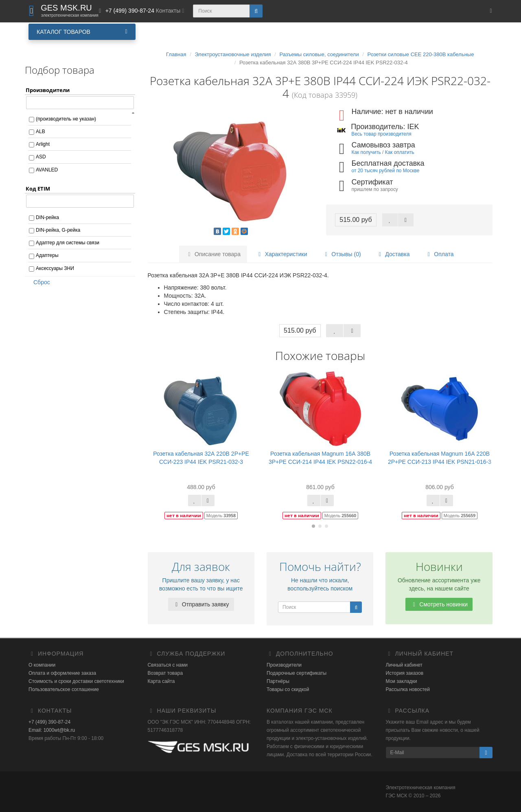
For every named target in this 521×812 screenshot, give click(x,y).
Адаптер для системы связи (68, 243)
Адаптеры (47, 255)
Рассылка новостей (408, 689)
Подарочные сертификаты (297, 673)
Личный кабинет (404, 665)
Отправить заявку (201, 604)
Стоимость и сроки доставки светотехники (76, 681)
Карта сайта (161, 681)
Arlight (43, 144)
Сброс (39, 282)
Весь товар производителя (381, 134)
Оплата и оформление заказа (62, 673)
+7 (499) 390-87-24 (49, 722)
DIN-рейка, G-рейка (58, 230)
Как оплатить (400, 152)
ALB (40, 132)
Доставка (393, 254)
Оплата (439, 254)
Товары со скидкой (288, 689)
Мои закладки (402, 681)
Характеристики (282, 254)
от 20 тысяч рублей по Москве (386, 171)
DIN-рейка (47, 217)
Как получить (366, 152)
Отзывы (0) (341, 254)
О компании (42, 665)
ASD (41, 157)
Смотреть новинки (439, 604)
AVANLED (47, 170)
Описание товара (213, 254)
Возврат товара (165, 673)
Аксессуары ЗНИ (55, 268)
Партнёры (278, 681)
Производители (284, 665)
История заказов (405, 673)
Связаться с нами (168, 665)
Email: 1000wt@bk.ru (52, 730)
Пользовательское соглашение (64, 689)
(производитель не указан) (66, 119)
